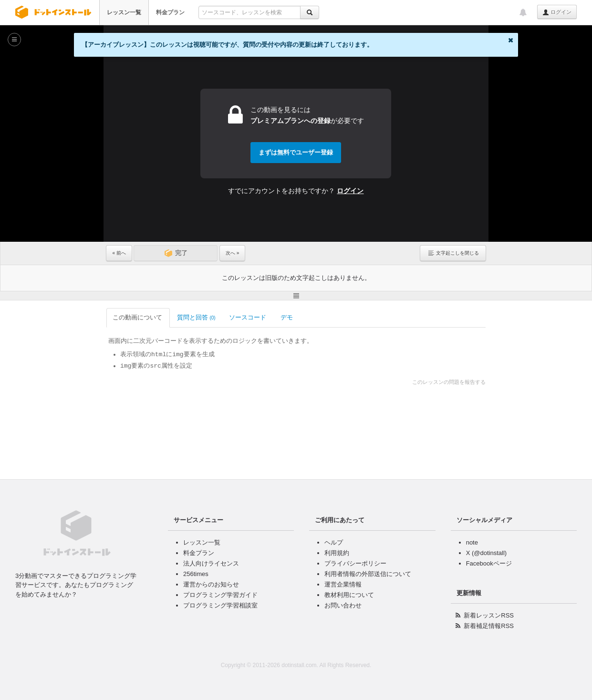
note (472, 542)
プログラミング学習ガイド (220, 595)
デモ (287, 317)
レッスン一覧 (124, 12)
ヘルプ (334, 542)
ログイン (557, 12)
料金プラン (170, 12)
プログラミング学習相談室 (220, 605)
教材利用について (349, 595)
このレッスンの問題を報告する (449, 382)
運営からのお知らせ (211, 584)
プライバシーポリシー (355, 563)
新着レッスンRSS (489, 615)
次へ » (232, 253)
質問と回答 (196, 317)
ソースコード (248, 317)
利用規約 (337, 553)
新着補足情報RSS (489, 626)
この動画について (138, 317)
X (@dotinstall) (486, 553)
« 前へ (119, 253)
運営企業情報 (343, 584)
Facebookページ (489, 563)
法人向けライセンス (211, 563)
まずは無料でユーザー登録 (296, 152)
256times (196, 574)
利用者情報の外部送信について (368, 574)
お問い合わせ (343, 605)
